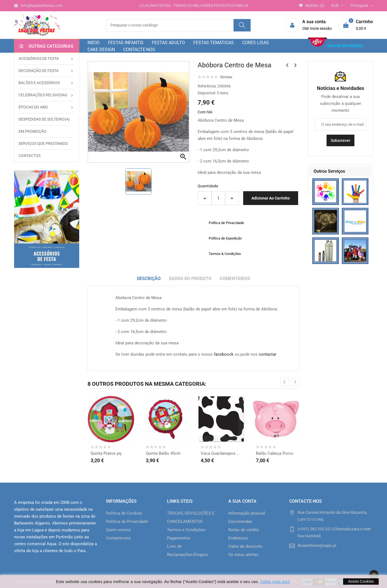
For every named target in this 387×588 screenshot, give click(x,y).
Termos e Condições (186, 530)
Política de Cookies (124, 513)
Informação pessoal (247, 513)
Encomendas (240, 522)
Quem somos (118, 530)
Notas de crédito (244, 530)
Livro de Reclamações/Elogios (187, 550)
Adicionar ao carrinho (271, 198)
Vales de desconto (246, 546)
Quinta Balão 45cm (163, 453)
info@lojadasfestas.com (38, 6)
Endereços (238, 538)
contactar (267, 354)
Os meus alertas (243, 555)
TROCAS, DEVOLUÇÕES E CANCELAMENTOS (191, 517)
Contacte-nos (118, 538)
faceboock (224, 354)
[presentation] (284, 382)
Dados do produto (190, 279)
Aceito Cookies (361, 581)
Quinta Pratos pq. (107, 453)
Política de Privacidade (127, 522)
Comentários (235, 279)
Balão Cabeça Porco (275, 453)
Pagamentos (179, 538)
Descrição (149, 279)
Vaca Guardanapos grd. (221, 453)
